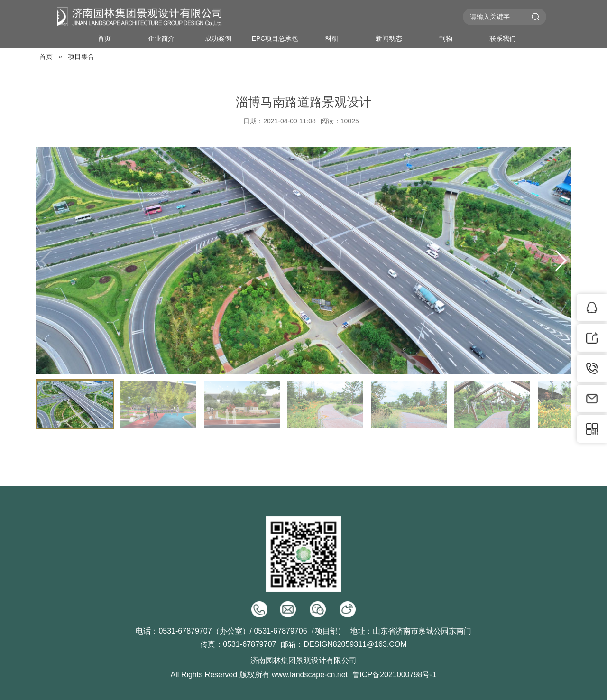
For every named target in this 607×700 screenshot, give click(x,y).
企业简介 (161, 38)
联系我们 (503, 38)
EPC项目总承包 (275, 38)
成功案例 (218, 38)
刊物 (446, 38)
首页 (104, 38)
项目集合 (81, 56)
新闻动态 (389, 38)
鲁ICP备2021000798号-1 (395, 675)
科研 (332, 38)
